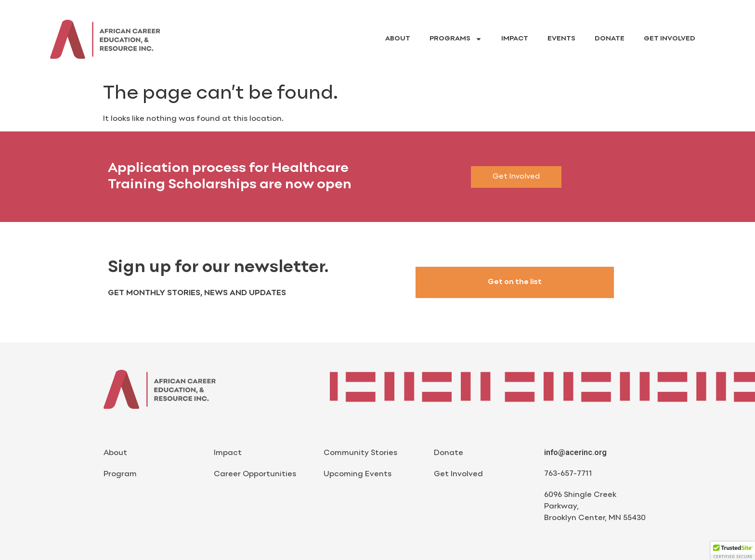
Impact (515, 39)
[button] (733, 551)
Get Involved (670, 39)
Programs (456, 39)
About (398, 39)
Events (561, 39)
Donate (610, 39)
